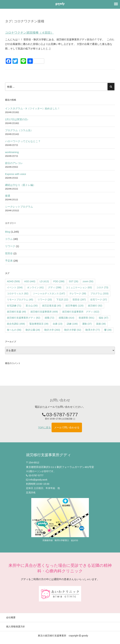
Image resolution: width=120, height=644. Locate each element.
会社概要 (11, 617)
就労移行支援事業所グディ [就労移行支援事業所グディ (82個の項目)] (24, 318)
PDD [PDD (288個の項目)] (59, 281)
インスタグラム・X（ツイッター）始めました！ (33, 108)
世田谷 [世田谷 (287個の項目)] (79, 300)
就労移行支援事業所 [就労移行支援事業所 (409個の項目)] (44, 312)
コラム (9, 239)
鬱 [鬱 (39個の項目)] (108, 330)
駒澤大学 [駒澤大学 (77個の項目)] (93, 330)
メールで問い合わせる (67, 427)
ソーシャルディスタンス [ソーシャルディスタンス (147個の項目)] (49, 293)
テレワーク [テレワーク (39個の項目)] (78, 293)
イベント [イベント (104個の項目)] (15, 287)
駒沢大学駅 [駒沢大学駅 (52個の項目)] (73, 330)
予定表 (9, 261)
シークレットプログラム (19, 207)
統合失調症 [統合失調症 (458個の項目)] (16, 324)
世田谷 (9, 253)
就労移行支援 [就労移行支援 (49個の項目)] (16, 312)
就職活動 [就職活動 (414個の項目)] (67, 318)
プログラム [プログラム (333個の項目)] (99, 293)
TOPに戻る (44, 427)
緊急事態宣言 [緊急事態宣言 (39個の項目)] (39, 324)
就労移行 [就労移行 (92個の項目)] (95, 306)
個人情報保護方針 (16, 627)
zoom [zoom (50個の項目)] (88, 281)
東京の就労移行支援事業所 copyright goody (63, 636)
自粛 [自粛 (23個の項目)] (58, 324)
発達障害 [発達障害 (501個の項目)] (86, 318)
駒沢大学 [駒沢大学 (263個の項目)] (52, 330)
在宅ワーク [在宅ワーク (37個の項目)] (99, 300)
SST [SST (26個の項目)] (74, 281)
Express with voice (16, 174)
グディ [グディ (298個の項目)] (55, 287)
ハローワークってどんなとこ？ (23, 141)
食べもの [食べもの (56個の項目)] (14, 330)
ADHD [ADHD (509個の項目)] (13, 281)
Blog (8, 232)
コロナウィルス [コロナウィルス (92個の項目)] (18, 293)
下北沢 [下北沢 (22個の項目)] (62, 300)
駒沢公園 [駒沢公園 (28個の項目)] (33, 330)
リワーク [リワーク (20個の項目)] (45, 300)
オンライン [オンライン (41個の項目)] (35, 287)
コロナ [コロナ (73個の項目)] (102, 287)
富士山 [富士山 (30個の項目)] (32, 306)
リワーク (10, 246)
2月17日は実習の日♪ (17, 119)
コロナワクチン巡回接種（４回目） (29, 33)
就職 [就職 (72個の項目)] (49, 318)
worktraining (12, 152)
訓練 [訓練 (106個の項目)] (72, 324)
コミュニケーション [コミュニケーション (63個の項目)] (79, 287)
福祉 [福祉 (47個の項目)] (104, 318)
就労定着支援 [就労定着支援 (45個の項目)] (52, 306)
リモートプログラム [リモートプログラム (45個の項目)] (20, 300)
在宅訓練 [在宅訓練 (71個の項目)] (14, 306)
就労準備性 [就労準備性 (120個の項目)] (74, 306)
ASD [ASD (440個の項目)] (30, 281)
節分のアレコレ (14, 163)
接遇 (8, 196)
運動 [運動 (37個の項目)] (87, 324)
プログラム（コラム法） (19, 130)
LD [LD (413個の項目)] (44, 281)
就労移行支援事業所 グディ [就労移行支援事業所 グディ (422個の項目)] (81, 312)
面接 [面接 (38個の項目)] (101, 324)
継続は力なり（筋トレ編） (20, 185)
